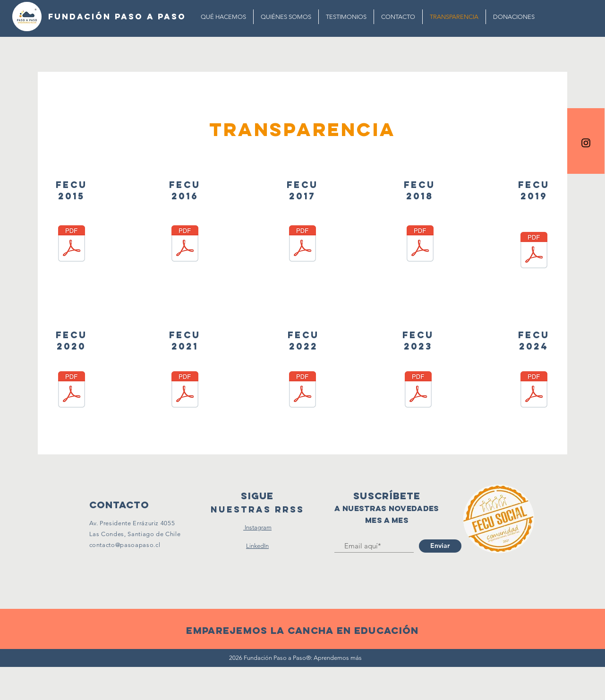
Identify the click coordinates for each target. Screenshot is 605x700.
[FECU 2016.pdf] (185, 245)
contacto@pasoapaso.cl (125, 545)
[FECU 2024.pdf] (534, 391)
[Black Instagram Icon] (586, 143)
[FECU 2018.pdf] (420, 245)
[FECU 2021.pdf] (185, 391)
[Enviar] (440, 546)
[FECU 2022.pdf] (302, 391)
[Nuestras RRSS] (258, 510)
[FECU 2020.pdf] (72, 391)
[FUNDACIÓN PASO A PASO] (117, 17)
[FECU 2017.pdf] (302, 245)
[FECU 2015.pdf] (72, 245)
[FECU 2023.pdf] (418, 391)
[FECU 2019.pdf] (534, 251)
